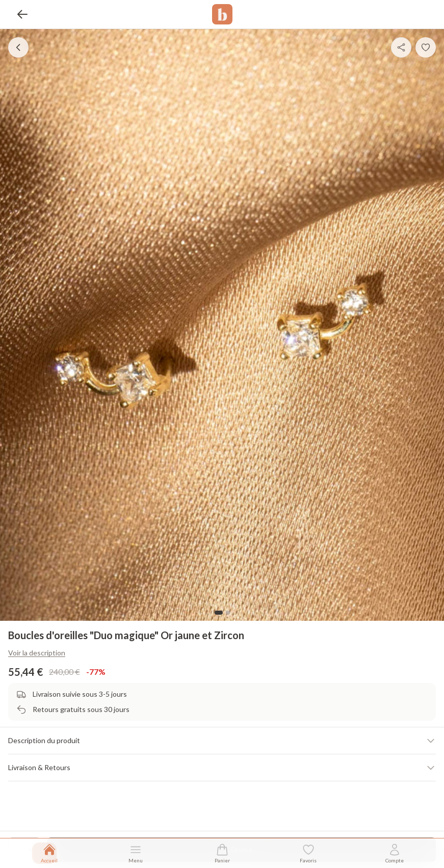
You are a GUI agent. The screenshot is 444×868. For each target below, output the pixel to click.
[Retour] (22, 14)
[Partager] (401, 47)
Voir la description (37, 653)
